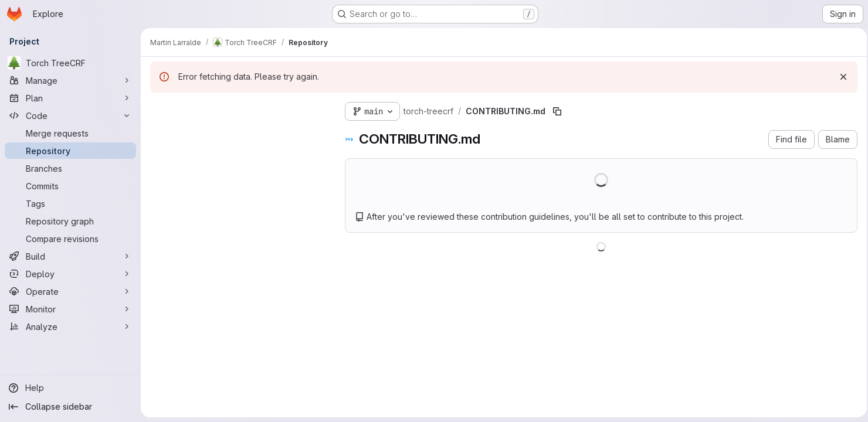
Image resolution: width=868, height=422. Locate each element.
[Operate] (70, 291)
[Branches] (70, 168)
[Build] (70, 256)
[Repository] (70, 151)
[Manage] (70, 80)
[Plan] (70, 98)
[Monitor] (70, 309)
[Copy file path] (557, 111)
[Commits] (70, 186)
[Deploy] (70, 274)
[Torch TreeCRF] (70, 63)
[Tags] (70, 203)
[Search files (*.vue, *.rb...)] (238, 132)
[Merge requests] (70, 133)
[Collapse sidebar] (70, 407)
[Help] (70, 388)
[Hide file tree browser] (160, 109)
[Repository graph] (70, 221)
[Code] (70, 115)
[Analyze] (70, 326)
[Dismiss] (840, 77)
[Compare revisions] (70, 239)
